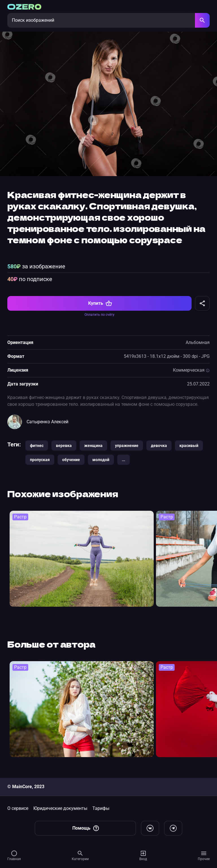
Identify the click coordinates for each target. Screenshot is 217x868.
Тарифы (101, 808)
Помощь (86, 828)
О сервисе (18, 808)
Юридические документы (60, 808)
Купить (100, 303)
